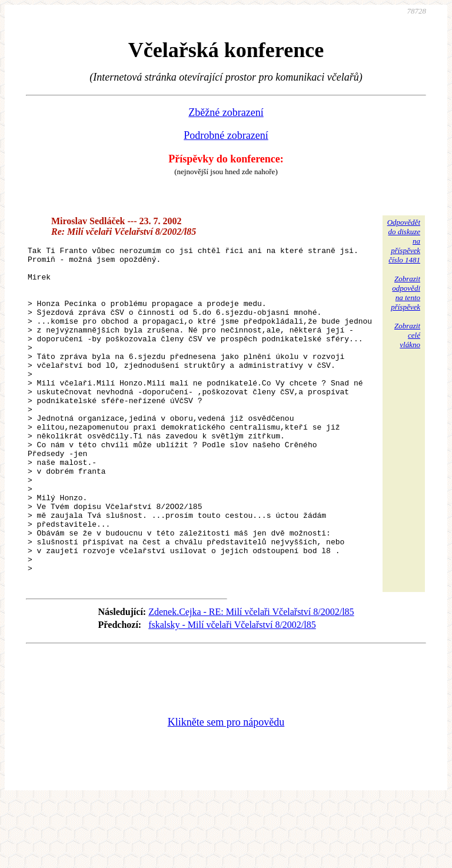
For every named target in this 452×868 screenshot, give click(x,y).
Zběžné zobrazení (226, 112)
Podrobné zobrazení (226, 135)
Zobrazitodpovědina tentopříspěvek (406, 293)
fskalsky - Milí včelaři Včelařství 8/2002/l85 (232, 692)
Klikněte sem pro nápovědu (226, 789)
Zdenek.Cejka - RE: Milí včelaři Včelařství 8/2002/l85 (251, 679)
